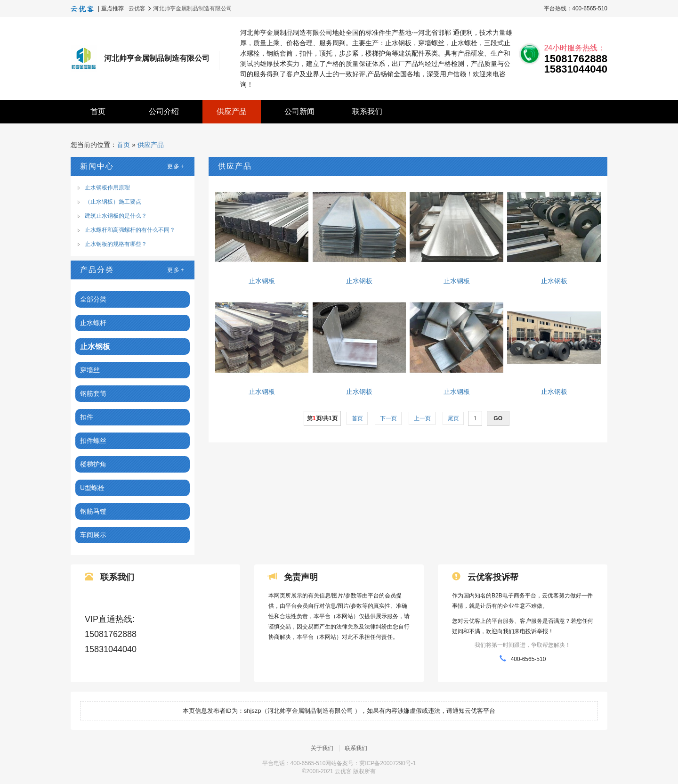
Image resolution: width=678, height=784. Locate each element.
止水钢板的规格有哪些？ (116, 244)
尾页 (453, 418)
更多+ (176, 166)
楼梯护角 (93, 464)
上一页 (422, 418)
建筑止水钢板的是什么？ (116, 216)
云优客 (137, 8)
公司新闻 (299, 111)
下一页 (388, 418)
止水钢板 (95, 347)
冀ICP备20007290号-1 (387, 764)
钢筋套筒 (93, 393)
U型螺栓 (92, 488)
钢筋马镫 (93, 511)
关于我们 (322, 749)
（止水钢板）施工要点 (113, 202)
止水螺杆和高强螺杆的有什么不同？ (130, 230)
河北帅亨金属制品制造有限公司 (193, 8)
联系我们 (367, 111)
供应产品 (232, 111)
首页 (98, 111)
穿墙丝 (90, 370)
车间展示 (93, 535)
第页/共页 (322, 418)
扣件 (87, 417)
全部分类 (93, 299)
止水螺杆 (93, 323)
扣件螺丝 (93, 441)
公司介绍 (164, 111)
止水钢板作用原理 (107, 188)
